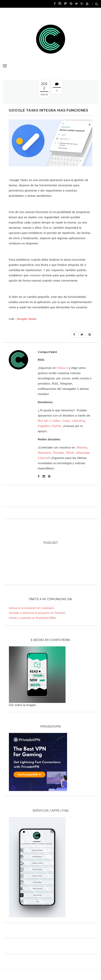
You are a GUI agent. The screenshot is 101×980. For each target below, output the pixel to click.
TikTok (70, 453)
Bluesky (82, 447)
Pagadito (44, 426)
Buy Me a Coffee (49, 421)
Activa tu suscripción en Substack (32, 608)
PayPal (56, 426)
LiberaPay (79, 421)
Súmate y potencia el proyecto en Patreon (37, 613)
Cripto (66, 421)
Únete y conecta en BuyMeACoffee (32, 618)
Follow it (62, 368)
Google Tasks (27, 319)
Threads (58, 453)
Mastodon (44, 453)
